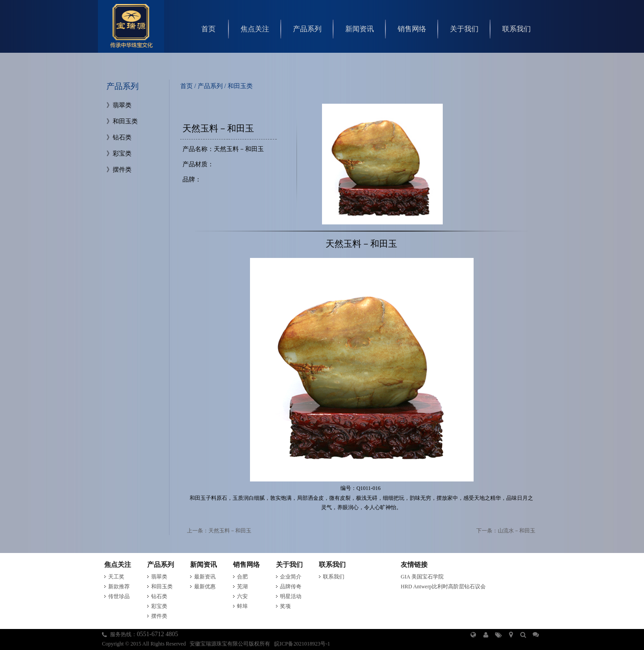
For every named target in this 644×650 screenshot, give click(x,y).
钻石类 (122, 137)
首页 (208, 29)
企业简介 (291, 577)
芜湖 (242, 587)
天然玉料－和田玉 (230, 531)
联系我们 (517, 29)
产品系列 (307, 29)
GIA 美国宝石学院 (422, 577)
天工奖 (116, 577)
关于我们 (464, 29)
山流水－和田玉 (517, 531)
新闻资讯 (360, 29)
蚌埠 (242, 606)
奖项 (285, 606)
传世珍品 (119, 596)
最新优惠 (205, 587)
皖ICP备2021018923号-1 (302, 644)
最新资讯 (205, 577)
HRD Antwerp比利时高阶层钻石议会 (443, 587)
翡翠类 (122, 105)
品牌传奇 (291, 587)
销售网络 (412, 29)
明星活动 (291, 596)
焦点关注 (255, 29)
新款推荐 (119, 587)
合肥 (242, 577)
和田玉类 (125, 121)
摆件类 (122, 170)
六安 (242, 596)
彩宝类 (122, 154)
